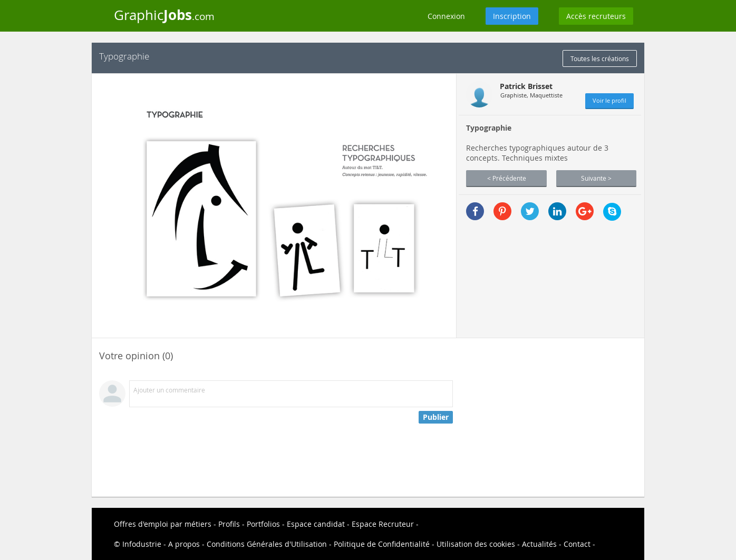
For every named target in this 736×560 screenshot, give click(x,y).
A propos (184, 544)
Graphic (164, 15)
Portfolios (263, 524)
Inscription (512, 16)
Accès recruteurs (596, 16)
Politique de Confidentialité (382, 544)
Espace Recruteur (383, 524)
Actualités (539, 544)
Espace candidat (316, 524)
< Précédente (507, 178)
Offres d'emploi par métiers (163, 524)
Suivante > (596, 178)
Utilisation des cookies (476, 544)
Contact (577, 544)
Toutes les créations (600, 58)
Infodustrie (142, 544)
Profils (229, 524)
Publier (436, 417)
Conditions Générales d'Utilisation (267, 544)
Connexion (446, 16)
